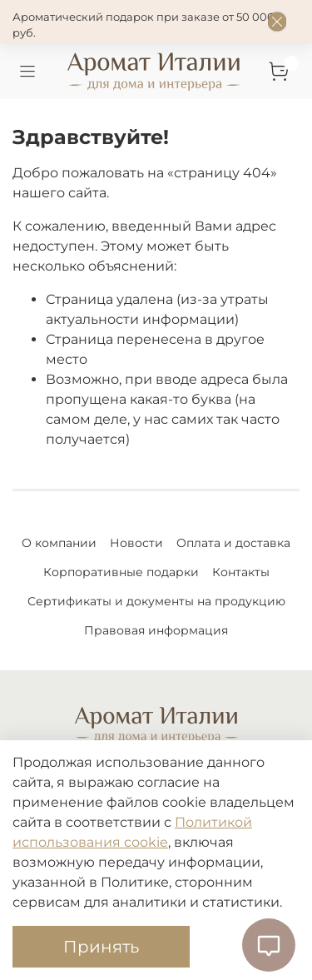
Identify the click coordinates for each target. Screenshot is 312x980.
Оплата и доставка (233, 543)
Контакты (241, 572)
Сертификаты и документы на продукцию (156, 601)
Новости (136, 543)
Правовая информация (156, 630)
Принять (101, 947)
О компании (59, 543)
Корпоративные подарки (121, 572)
